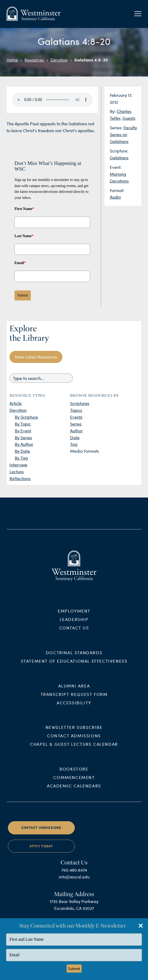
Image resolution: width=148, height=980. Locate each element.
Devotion (59, 60)
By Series (23, 438)
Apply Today (41, 850)
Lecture (17, 472)
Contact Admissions (74, 740)
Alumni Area (74, 690)
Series (76, 424)
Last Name (24, 236)
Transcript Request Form (74, 698)
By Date (22, 451)
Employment (74, 615)
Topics (76, 410)
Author (76, 431)
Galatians (119, 158)
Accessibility (74, 707)
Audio (115, 197)
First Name (24, 209)
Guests (129, 118)
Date (75, 438)
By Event (23, 431)
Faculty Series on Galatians (123, 134)
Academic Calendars (74, 790)
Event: (116, 167)
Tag (74, 444)
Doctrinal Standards (74, 657)
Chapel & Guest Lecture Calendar (74, 749)
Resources (34, 60)
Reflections (20, 478)
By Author (24, 444)
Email (20, 263)
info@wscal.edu (74, 881)
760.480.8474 (74, 874)
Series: (117, 128)
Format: (117, 190)
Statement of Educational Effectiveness (74, 665)
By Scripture (26, 417)
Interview (18, 465)
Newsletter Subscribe (74, 732)
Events (76, 417)
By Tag (21, 458)
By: (113, 111)
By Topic (23, 424)
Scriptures (80, 403)
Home (12, 60)
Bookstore (74, 773)
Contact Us (74, 632)
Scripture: (119, 151)
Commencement (74, 782)
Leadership (74, 623)
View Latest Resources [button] (36, 357)
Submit (23, 295)
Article (16, 403)
